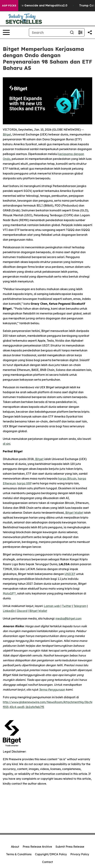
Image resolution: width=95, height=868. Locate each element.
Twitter (67, 606)
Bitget (7, 134)
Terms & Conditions (19, 854)
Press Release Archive (37, 847)
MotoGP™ (9, 593)
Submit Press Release (70, 847)
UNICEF (70, 574)
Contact (47, 862)
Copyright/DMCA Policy (51, 854)
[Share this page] (90, 32)
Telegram (80, 606)
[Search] (48, 32)
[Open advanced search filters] (80, 32)
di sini (7, 444)
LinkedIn (9, 611)
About (15, 847)
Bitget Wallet (74, 513)
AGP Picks (9, 6)
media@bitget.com (68, 618)
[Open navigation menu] (6, 32)
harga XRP (24, 483)
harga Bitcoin (67, 478)
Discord (22, 611)
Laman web (52, 606)
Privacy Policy (80, 854)
